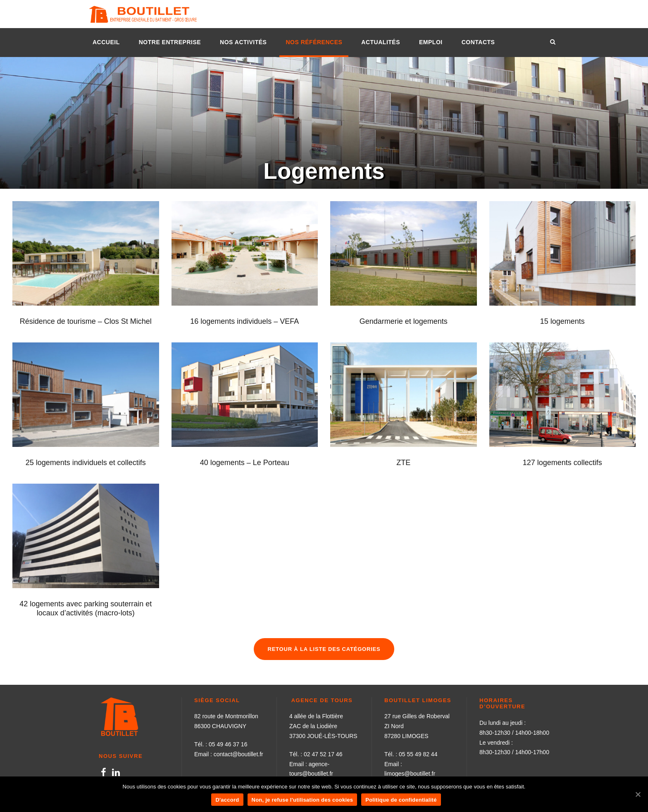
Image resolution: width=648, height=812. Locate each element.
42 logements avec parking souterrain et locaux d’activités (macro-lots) (86, 608)
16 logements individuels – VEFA (244, 321)
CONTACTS (478, 42)
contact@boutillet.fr (238, 754)
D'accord (227, 800)
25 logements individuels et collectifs (86, 463)
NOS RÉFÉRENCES (314, 42)
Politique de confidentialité (401, 800)
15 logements (562, 321)
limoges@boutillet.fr (410, 774)
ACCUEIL (106, 42)
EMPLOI (431, 42)
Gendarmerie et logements (404, 321)
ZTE (403, 463)
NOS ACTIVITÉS (243, 42)
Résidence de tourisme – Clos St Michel (86, 321)
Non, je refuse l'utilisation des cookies (303, 800)
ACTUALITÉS (381, 42)
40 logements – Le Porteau (245, 463)
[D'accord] (638, 794)
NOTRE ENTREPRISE (170, 42)
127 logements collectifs (562, 463)
